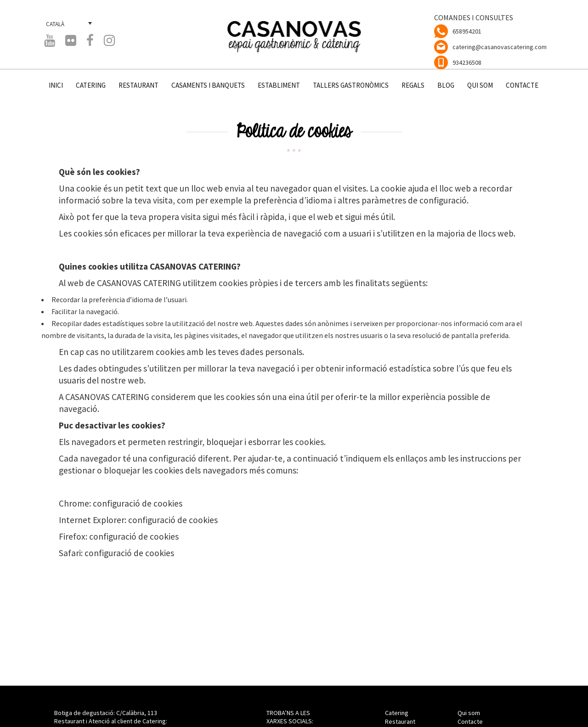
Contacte (470, 721)
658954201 (467, 31)
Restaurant (400, 721)
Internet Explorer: (93, 520)
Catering (397, 713)
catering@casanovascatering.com (500, 47)
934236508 (467, 62)
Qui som (469, 713)
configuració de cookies (138, 503)
